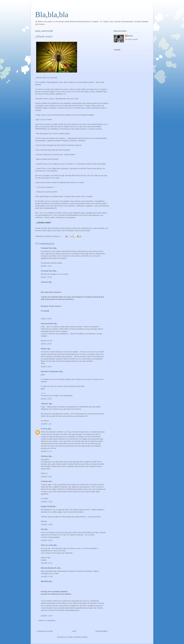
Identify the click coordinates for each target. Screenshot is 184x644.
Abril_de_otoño (47, 545)
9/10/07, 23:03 (46, 367)
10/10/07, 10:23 (47, 502)
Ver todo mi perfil (131, 39)
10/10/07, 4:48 (46, 477)
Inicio (74, 631)
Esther (130, 36)
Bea (42, 529)
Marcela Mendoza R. (49, 568)
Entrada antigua (101, 631)
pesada (38, 85)
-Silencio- (45, 404)
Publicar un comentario (47, 620)
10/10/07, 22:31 (47, 563)
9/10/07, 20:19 (46, 319)
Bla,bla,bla (52, 14)
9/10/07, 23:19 (46, 399)
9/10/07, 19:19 (46, 277)
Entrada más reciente (45, 631)
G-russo (44, 429)
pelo (37, 127)
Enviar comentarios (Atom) (77, 637)
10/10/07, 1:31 (46, 424)
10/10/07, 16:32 (47, 540)
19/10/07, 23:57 (47, 616)
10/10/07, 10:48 (47, 524)
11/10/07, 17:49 (47, 577)
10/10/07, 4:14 (46, 451)
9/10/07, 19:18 (46, 266)
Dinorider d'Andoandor (50, 371)
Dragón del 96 (46, 506)
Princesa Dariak (47, 324)
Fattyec (44, 349)
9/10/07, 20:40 (46, 344)
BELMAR (44, 581)
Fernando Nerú (47, 248)
